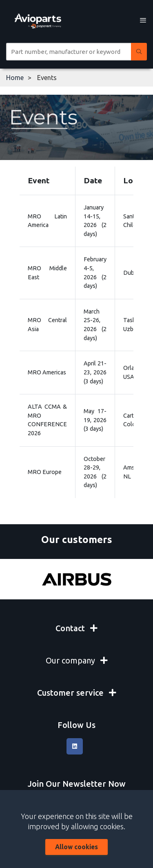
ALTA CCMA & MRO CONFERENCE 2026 (47, 420)
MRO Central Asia (47, 325)
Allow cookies (76, 847)
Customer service (77, 693)
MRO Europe (45, 472)
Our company (77, 660)
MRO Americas (47, 372)
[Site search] (69, 52)
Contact (76, 628)
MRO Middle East (47, 273)
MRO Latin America (47, 221)
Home (15, 78)
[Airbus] (76, 579)
